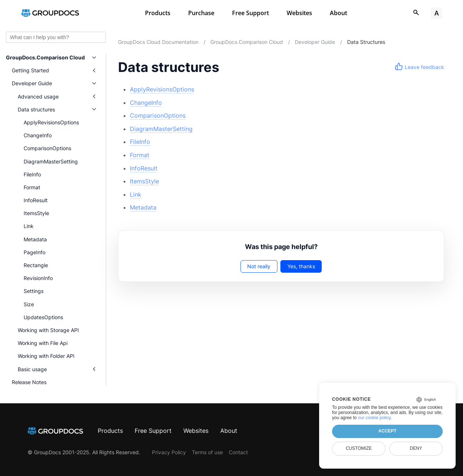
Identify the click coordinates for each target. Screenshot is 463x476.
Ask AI (94, 37)
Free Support (250, 13)
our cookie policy (374, 418)
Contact (238, 452)
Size (29, 304)
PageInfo (34, 252)
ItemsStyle (36, 213)
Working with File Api (43, 343)
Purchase (201, 13)
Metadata (35, 239)
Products (158, 13)
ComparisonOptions (47, 148)
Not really (259, 266)
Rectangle (36, 265)
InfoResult (36, 200)
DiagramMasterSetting (51, 161)
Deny (416, 448)
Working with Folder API (46, 356)
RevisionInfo (38, 278)
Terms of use (207, 452)
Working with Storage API (48, 330)
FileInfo (32, 174)
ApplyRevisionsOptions (51, 122)
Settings (34, 291)
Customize (359, 448)
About (338, 13)
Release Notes (29, 382)
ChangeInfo (38, 135)
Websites (299, 13)
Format (32, 187)
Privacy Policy (169, 452)
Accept (387, 431)
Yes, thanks (301, 266)
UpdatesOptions (43, 317)
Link (29, 226)
